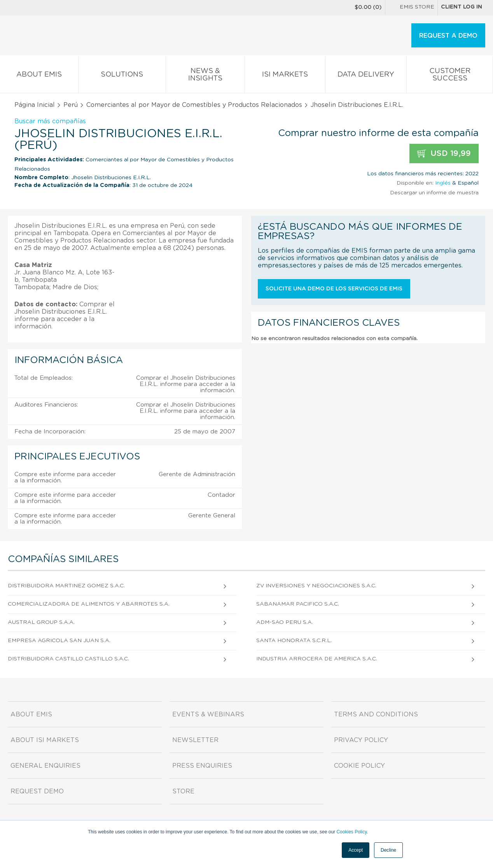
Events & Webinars (208, 714)
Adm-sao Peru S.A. (285, 622)
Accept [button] (356, 850)
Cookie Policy (359, 766)
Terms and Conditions (376, 714)
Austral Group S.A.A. (41, 622)
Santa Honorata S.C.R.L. (294, 641)
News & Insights (205, 76)
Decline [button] (388, 850)
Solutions (122, 76)
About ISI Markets (45, 740)
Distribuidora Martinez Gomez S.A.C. (66, 586)
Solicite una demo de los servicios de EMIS (334, 289)
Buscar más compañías (50, 121)
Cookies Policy (351, 832)
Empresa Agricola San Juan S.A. (59, 641)
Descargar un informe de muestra (434, 193)
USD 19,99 (444, 154)
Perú (71, 105)
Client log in (462, 7)
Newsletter (195, 740)
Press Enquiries (202, 766)
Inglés (443, 183)
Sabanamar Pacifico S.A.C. (298, 604)
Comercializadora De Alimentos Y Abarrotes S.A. (89, 604)
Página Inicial (35, 105)
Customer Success (450, 76)
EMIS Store (411, 8)
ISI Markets (285, 76)
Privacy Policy (361, 740)
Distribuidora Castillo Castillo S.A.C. (68, 659)
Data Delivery (366, 76)
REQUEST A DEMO (448, 36)
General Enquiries (45, 766)
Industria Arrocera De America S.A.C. (317, 659)
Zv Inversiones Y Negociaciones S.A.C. (316, 586)
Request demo (37, 791)
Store (183, 791)
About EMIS (39, 76)
